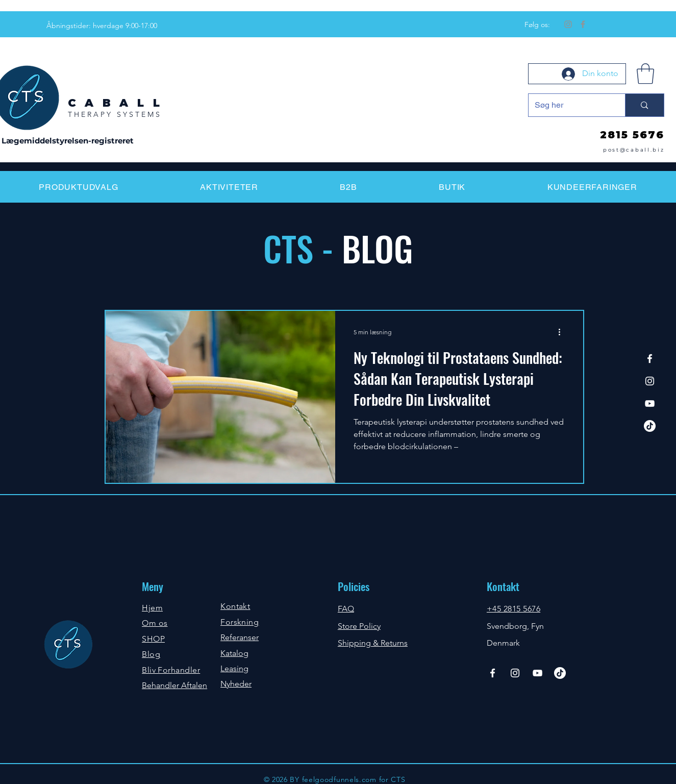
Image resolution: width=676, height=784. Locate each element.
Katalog (234, 653)
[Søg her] (569, 105)
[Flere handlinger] (563, 332)
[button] (645, 73)
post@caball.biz (634, 150)
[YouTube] (650, 403)
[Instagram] (568, 24)
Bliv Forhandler (171, 670)
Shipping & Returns (373, 643)
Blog (151, 654)
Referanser (240, 637)
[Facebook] (583, 24)
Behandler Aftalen (174, 685)
